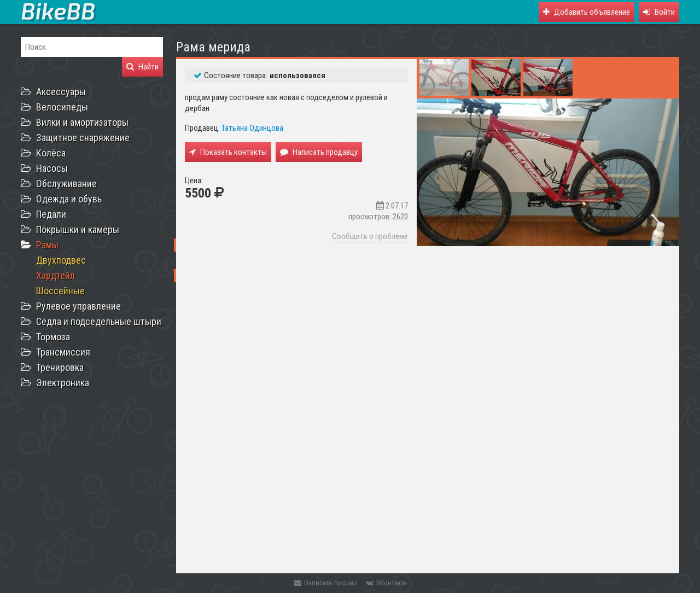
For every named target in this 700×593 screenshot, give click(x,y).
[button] (659, 12)
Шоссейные (60, 291)
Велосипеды (62, 107)
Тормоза (53, 337)
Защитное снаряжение (83, 138)
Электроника (63, 383)
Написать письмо (326, 583)
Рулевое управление (78, 306)
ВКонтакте (386, 583)
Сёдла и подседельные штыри (99, 321)
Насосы (52, 168)
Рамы (47, 245)
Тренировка (60, 367)
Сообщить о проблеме (370, 236)
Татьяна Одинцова (252, 128)
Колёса (51, 153)
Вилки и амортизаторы (82, 122)
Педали (51, 214)
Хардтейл (56, 275)
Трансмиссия (63, 352)
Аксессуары (61, 92)
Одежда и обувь (69, 199)
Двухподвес (61, 260)
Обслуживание (66, 184)
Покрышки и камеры (78, 229)
